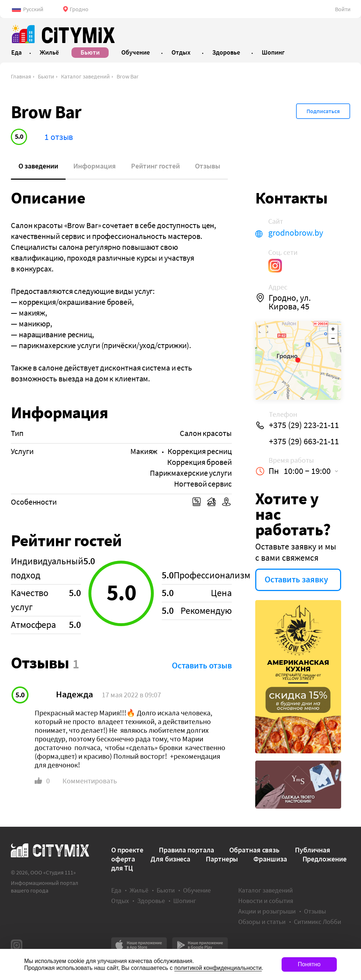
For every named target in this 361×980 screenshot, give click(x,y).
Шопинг (185, 901)
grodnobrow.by (296, 233)
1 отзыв (59, 137)
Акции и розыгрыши (267, 911)
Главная (21, 76)
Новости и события (266, 901)
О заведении (38, 166)
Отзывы (208, 166)
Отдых (120, 901)
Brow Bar (128, 76)
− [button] (333, 339)
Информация (95, 166)
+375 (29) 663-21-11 (304, 441)
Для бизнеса (170, 859)
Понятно (309, 964)
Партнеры (222, 859)
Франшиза (270, 859)
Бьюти (46, 76)
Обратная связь (254, 850)
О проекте (127, 850)
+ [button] (333, 329)
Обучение (197, 890)
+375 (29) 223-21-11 (304, 425)
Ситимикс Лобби (317, 922)
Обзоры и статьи (262, 922)
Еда (116, 890)
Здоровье (151, 901)
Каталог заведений (85, 76)
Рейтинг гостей (155, 166)
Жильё (139, 890)
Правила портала (186, 850)
